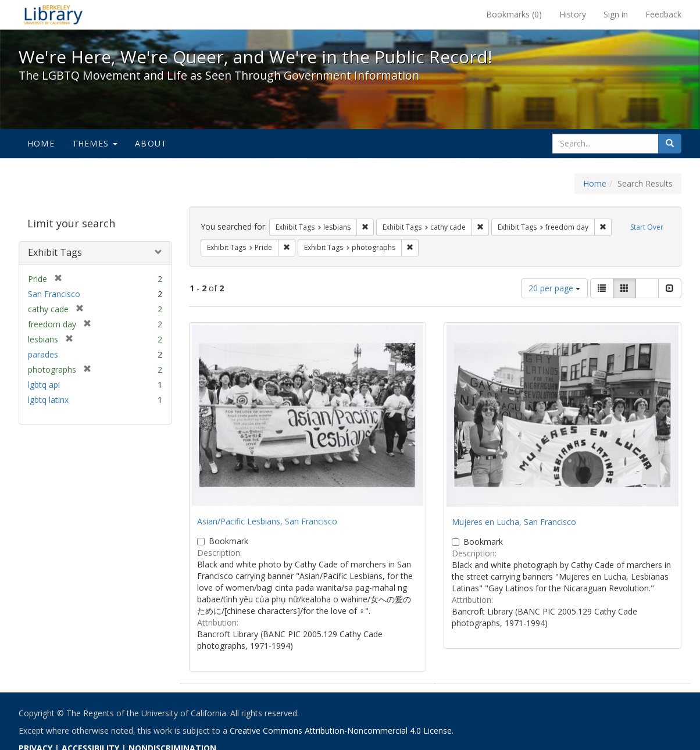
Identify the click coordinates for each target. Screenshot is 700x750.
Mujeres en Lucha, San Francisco (514, 522)
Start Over (647, 227)
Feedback (663, 14)
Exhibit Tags (55, 252)
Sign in (616, 14)
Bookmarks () (514, 14)
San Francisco (54, 294)
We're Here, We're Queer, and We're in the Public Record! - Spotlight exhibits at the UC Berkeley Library (53, 15)
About (151, 143)
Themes (95, 143)
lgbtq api (44, 385)
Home (41, 143)
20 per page (554, 288)
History (573, 14)
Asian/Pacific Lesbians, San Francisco (267, 521)
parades (43, 354)
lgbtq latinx (48, 400)
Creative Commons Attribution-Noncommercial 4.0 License (341, 731)
